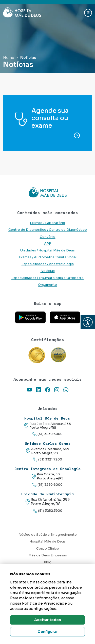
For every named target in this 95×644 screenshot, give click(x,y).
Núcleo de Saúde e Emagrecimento (48, 535)
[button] (88, 322)
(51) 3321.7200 (48, 460)
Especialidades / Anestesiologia (48, 264)
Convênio (48, 237)
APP (48, 244)
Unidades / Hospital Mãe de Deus (48, 250)
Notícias (48, 271)
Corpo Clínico (48, 549)
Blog (48, 562)
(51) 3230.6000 (48, 434)
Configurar (48, 632)
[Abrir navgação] (88, 13)
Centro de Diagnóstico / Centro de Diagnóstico (48, 230)
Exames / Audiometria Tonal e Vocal (48, 257)
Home (9, 58)
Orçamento (48, 285)
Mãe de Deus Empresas (48, 555)
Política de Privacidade (44, 603)
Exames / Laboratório (48, 223)
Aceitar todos (48, 620)
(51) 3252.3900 (48, 511)
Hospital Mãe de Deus (48, 542)
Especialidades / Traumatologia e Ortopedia (48, 278)
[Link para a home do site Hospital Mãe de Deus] (48, 192)
